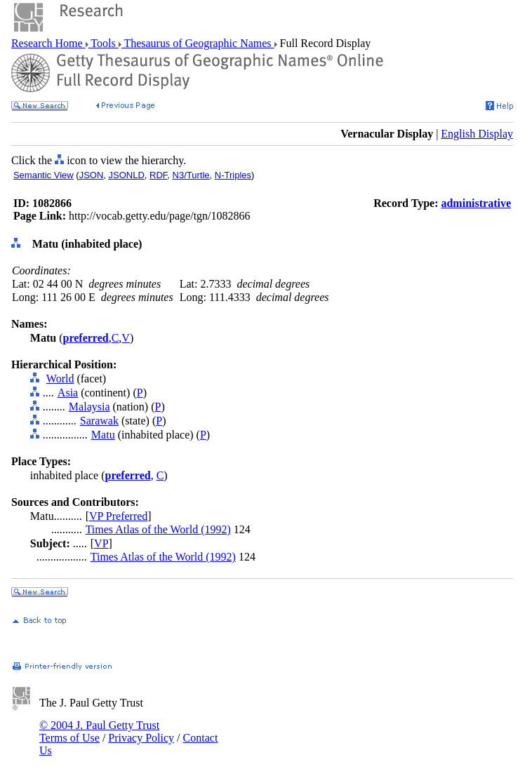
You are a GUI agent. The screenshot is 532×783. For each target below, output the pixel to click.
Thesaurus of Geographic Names (198, 43)
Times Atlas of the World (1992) (158, 529)
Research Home (48, 43)
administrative (476, 203)
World (60, 379)
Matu (103, 435)
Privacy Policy (141, 738)
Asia (68, 393)
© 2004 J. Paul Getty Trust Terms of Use (99, 731)
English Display (477, 134)
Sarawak (99, 421)
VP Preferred (118, 516)
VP (101, 543)
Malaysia (89, 407)
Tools (104, 43)
